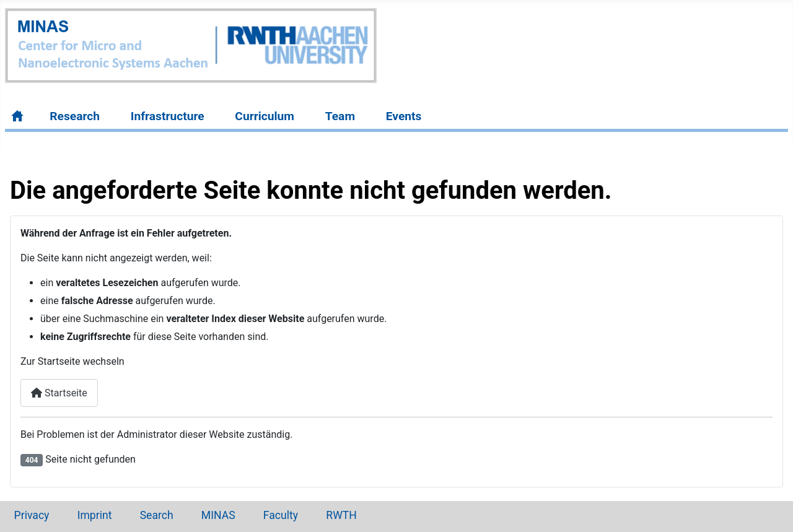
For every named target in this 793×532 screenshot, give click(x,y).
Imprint (95, 515)
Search (157, 515)
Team (340, 116)
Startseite (59, 393)
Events (404, 116)
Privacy (32, 515)
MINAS (218, 515)
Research (75, 116)
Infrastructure (168, 116)
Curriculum (265, 116)
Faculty (281, 515)
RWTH (341, 515)
